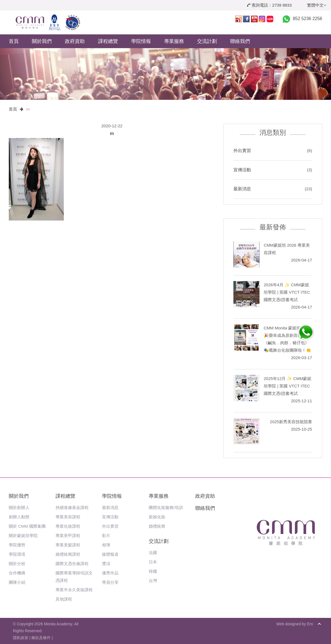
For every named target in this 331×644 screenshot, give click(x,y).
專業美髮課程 (68, 545)
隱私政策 (21, 638)
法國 (153, 553)
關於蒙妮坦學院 (23, 536)
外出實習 (242, 151)
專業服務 (174, 41)
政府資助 (75, 41)
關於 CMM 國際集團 (27, 526)
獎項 (106, 564)
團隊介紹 (17, 582)
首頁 (14, 41)
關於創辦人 (19, 507)
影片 (106, 536)
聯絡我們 (240, 41)
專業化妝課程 (68, 526)
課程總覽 (108, 41)
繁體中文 (317, 5)
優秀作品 (110, 573)
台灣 (153, 581)
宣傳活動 (242, 170)
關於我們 (42, 41)
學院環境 (17, 554)
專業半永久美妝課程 (74, 590)
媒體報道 (110, 554)
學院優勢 (17, 545)
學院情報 (141, 41)
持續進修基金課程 (72, 507)
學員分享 (110, 582)
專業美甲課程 (68, 536)
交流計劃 (207, 41)
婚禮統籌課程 (68, 554)
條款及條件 (41, 638)
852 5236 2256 (307, 19)
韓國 (153, 571)
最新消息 (242, 189)
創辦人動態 (19, 517)
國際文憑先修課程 (72, 564)
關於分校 (17, 564)
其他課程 (64, 599)
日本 (153, 562)
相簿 (106, 545)
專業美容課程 (68, 517)
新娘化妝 (157, 517)
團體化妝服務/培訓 (166, 507)
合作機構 (17, 573)
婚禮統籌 (157, 526)
